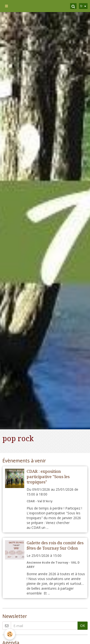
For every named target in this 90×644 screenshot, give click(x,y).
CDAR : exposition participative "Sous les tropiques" (48, 477)
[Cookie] (10, 634)
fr (81, 6)
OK (83, 626)
